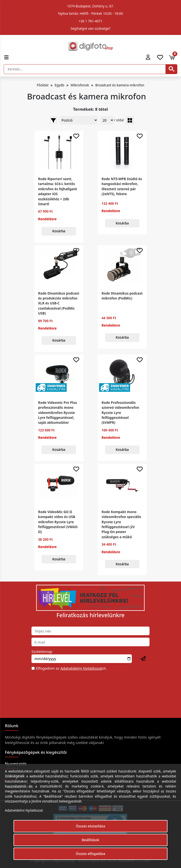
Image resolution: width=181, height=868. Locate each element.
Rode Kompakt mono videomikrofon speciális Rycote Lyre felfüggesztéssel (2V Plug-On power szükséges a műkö (121, 524)
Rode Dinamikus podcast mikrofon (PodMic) (122, 296)
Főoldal (42, 85)
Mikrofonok (80, 85)
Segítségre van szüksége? (90, 28)
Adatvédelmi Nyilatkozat (81, 668)
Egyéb (59, 85)
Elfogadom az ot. (71, 668)
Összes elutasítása (91, 826)
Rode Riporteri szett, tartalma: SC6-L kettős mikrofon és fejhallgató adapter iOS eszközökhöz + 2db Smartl (58, 191)
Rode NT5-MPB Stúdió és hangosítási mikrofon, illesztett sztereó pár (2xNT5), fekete (122, 186)
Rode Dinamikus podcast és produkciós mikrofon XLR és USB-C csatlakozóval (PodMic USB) (59, 303)
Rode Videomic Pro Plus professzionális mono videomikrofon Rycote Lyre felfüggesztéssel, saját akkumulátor (58, 413)
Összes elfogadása (90, 854)
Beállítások (91, 840)
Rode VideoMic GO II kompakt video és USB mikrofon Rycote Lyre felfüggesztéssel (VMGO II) (58, 522)
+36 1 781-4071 (91, 21)
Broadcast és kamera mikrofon (120, 85)
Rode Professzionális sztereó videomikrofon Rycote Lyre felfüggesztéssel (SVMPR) (120, 413)
